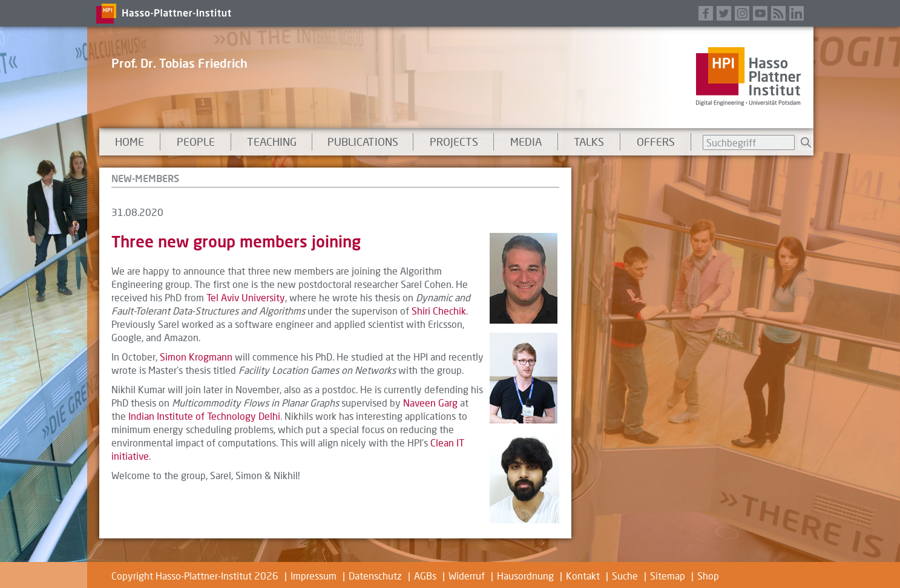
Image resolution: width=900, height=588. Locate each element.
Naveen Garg (430, 403)
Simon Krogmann (196, 357)
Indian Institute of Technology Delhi (204, 416)
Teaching (272, 142)
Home (130, 142)
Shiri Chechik (439, 311)
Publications (363, 142)
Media (526, 142)
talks (589, 142)
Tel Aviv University (246, 297)
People (196, 142)
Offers (656, 142)
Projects (454, 142)
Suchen (806, 142)
